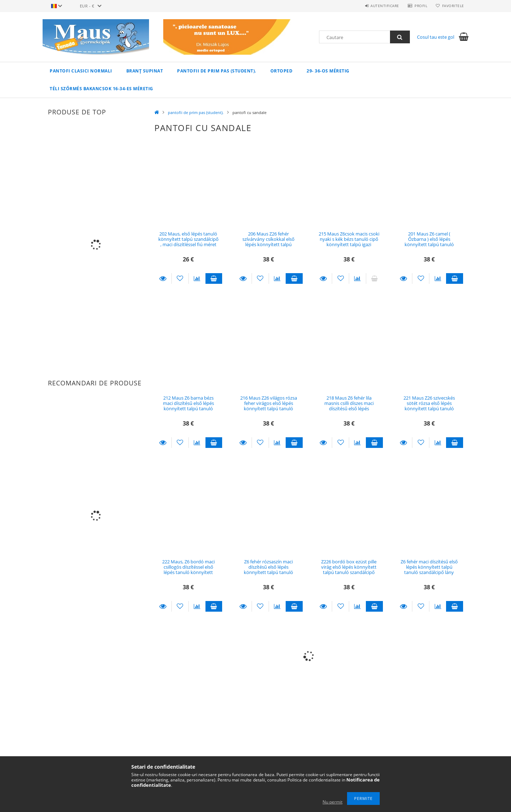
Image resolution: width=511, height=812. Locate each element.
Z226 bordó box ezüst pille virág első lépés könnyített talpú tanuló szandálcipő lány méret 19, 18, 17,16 (349, 570)
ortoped (282, 71)
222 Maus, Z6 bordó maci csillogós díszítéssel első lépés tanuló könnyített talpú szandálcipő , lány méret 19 (188, 572)
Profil (418, 6)
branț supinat (145, 71)
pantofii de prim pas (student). (217, 71)
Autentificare (380, 6)
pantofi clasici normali (81, 71)
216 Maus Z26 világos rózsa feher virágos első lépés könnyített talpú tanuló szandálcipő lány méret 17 (269, 406)
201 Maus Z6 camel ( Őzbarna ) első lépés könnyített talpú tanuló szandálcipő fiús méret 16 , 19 (429, 245)
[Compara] (197, 278)
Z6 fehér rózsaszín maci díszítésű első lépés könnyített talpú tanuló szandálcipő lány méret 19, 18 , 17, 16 (268, 572)
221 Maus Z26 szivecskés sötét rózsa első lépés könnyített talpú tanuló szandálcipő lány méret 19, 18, (429, 409)
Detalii (163, 278)
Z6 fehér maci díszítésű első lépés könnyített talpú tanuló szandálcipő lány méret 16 (429, 570)
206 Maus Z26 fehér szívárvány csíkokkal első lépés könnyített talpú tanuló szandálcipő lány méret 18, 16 (268, 245)
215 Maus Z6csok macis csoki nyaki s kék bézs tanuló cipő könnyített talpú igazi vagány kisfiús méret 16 (349, 242)
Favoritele (452, 6)
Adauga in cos (214, 278)
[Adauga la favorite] (180, 278)
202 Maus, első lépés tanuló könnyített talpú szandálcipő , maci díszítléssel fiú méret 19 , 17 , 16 (188, 242)
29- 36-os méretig (328, 71)
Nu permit (333, 802)
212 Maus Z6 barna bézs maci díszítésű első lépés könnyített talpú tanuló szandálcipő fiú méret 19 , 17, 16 (188, 409)
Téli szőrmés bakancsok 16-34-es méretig (101, 89)
